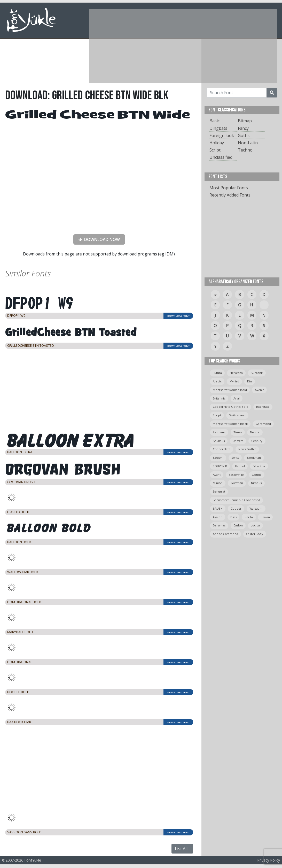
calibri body (255, 534)
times (238, 432)
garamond (263, 424)
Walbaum (256, 508)
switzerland (237, 415)
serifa (249, 517)
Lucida (255, 525)
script (217, 415)
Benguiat (219, 491)
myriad (234, 381)
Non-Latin (248, 143)
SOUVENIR (220, 466)
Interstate (263, 407)
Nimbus (256, 483)
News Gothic (247, 449)
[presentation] (99, 220)
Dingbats (218, 128)
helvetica (236, 373)
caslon (238, 525)
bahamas (219, 525)
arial (237, 398)
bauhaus (219, 441)
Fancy (243, 128)
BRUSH (218, 508)
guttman (237, 483)
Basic (214, 121)
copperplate (222, 449)
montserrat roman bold (230, 390)
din (249, 381)
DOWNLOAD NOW (98, 239)
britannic (219, 398)
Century (257, 441)
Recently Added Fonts (230, 195)
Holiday (217, 143)
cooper (236, 508)
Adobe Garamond (225, 534)
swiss (235, 458)
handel (240, 466)
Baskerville (236, 475)
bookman (254, 458)
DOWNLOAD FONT (178, 316)
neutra (255, 432)
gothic (257, 475)
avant (217, 475)
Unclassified (221, 157)
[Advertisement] (158, 45)
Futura (217, 373)
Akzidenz (219, 432)
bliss (233, 517)
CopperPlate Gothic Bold (230, 407)
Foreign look (222, 135)
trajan (265, 517)
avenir (259, 390)
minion (218, 483)
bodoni (218, 458)
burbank (257, 373)
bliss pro (259, 466)
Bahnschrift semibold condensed (236, 500)
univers (238, 441)
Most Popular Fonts (229, 188)
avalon (218, 517)
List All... (182, 849)
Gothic (244, 135)
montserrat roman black (230, 424)
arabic (217, 381)
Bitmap (245, 121)
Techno (245, 150)
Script (215, 150)
